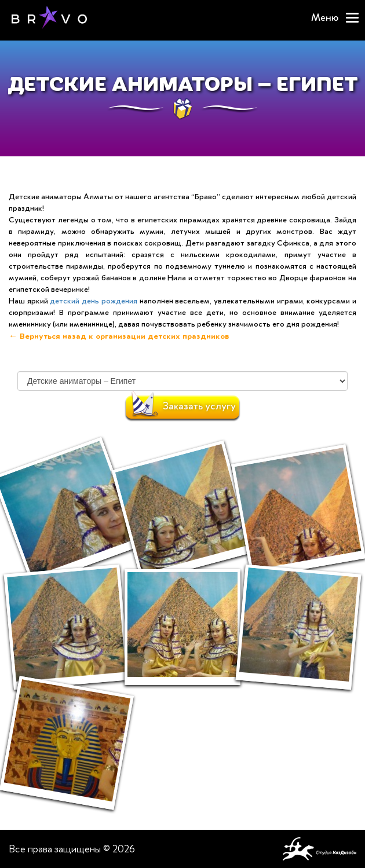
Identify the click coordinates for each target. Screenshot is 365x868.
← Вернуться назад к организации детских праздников (119, 336)
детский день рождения (93, 301)
